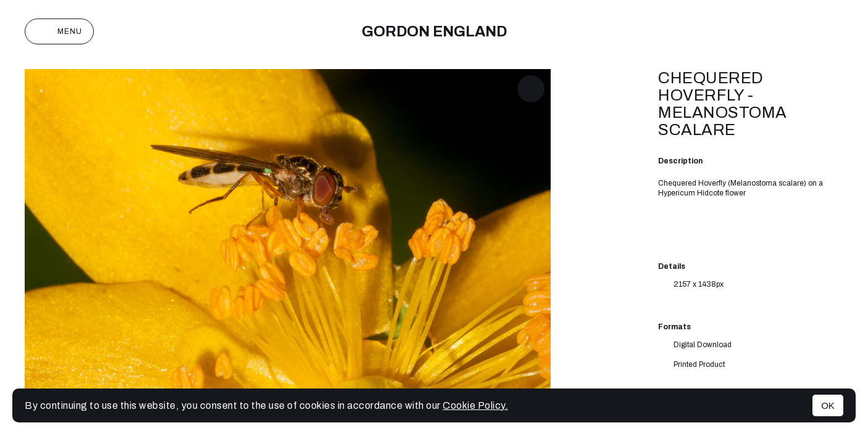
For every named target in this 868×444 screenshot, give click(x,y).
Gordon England (434, 31)
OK (828, 405)
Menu (59, 31)
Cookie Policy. (475, 405)
